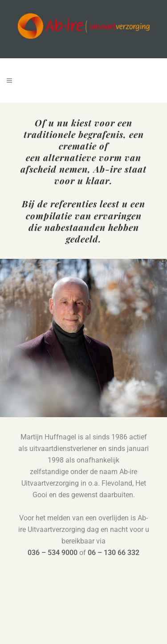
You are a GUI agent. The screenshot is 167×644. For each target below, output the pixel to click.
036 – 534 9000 (53, 553)
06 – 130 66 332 (114, 553)
